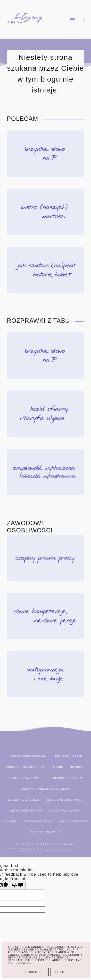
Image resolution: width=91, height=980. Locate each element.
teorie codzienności (69, 767)
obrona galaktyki (38, 822)
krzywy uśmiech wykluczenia (46, 789)
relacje (10, 822)
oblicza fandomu (74, 822)
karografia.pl (58, 851)
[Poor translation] (18, 885)
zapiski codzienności (26, 811)
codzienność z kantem (64, 778)
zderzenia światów (24, 778)
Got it (60, 972)
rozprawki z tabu (69, 756)
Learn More (34, 972)
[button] (63, 10)
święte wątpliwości (66, 811)
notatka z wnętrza (24, 800)
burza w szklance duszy (26, 767)
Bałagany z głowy (58, 844)
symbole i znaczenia (46, 832)
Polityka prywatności (23, 849)
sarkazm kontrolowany (28, 756)
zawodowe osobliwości (65, 800)
